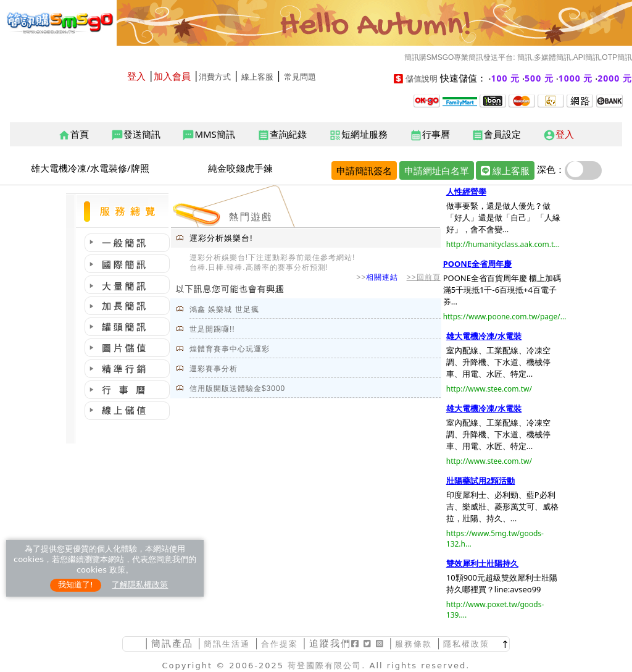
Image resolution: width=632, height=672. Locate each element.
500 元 (539, 78)
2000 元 (615, 78)
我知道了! (76, 585)
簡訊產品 (172, 643)
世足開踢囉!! (212, 329)
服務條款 (414, 644)
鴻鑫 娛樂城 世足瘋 (224, 309)
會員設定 (496, 135)
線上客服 (257, 77)
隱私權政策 (466, 644)
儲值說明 (422, 79)
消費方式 (215, 77)
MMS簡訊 (208, 135)
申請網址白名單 (437, 170)
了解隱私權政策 (140, 585)
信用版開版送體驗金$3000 (237, 388)
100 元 (506, 78)
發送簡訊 (136, 135)
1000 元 (576, 78)
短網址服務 (358, 135)
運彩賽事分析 (214, 369)
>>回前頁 (424, 277)
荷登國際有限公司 (325, 666)
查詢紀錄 (282, 135)
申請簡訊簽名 (364, 170)
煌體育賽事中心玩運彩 (230, 349)
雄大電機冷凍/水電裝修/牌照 (90, 168)
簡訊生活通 (227, 644)
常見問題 (300, 77)
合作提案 (280, 644)
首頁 (73, 135)
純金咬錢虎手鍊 (240, 168)
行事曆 (430, 135)
